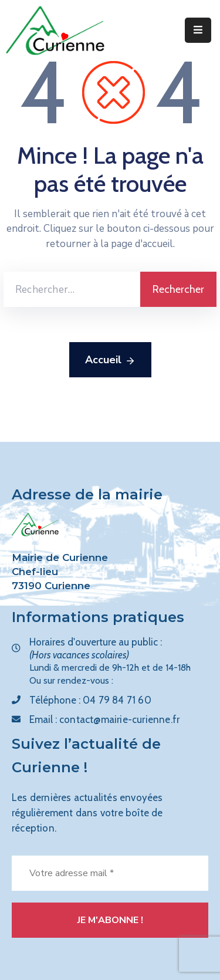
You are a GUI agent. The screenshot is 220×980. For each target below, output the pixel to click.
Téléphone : (90, 700)
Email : (104, 719)
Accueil (110, 360)
